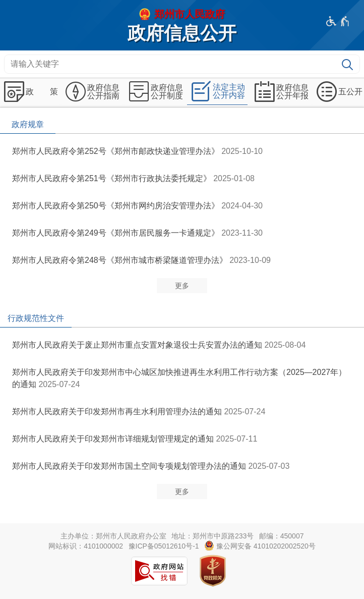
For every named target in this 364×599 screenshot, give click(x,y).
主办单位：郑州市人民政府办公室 (113, 536)
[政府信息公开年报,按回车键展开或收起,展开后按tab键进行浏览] (280, 92)
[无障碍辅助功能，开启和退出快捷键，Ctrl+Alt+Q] (338, 21)
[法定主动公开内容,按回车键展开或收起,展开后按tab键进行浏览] (217, 92)
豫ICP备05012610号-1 (164, 546)
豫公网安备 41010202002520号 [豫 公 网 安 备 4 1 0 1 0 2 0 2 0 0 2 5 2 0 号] (260, 546)
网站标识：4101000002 (86, 546)
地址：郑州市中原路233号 (213, 536)
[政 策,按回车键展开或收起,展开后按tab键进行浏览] (30, 92)
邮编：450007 (282, 536)
